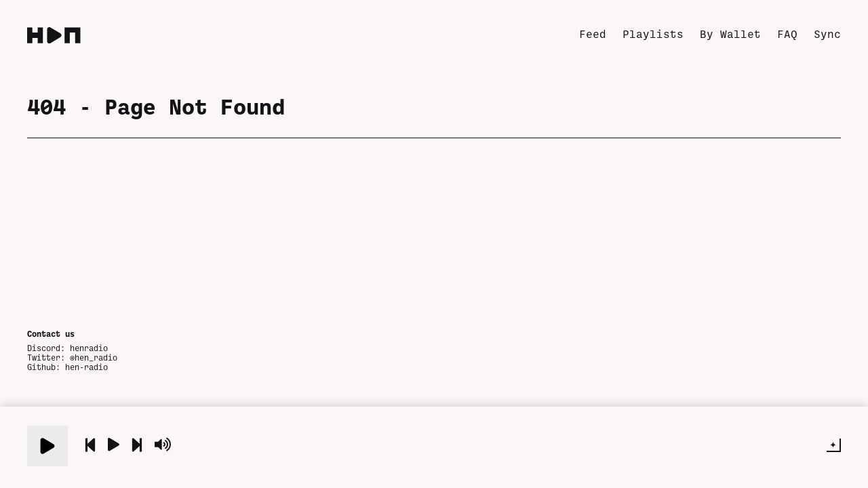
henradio (89, 348)
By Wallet (730, 34)
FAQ (787, 34)
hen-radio (86, 367)
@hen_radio (94, 357)
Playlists (653, 34)
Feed (593, 34)
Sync (827, 34)
